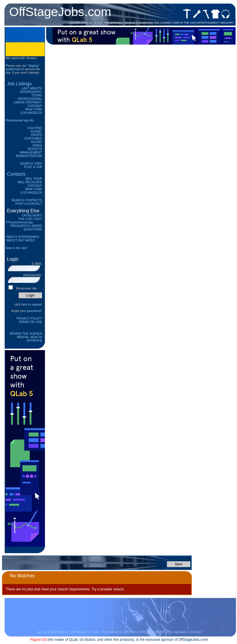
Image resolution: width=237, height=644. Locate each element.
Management (31, 152)
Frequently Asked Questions (26, 227)
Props (37, 135)
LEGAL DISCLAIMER (52, 632)
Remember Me (26, 288)
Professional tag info (20, 120)
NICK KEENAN (175, 632)
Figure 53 (38, 639)
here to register (32, 304)
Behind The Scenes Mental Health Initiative (26, 337)
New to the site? (17, 248)
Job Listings (19, 84)
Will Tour (34, 179)
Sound (36, 142)
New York (34, 109)
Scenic (36, 131)
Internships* (31, 92)
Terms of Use (30, 322)
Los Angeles (31, 113)
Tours (37, 95)
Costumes (33, 138)
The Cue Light (30, 219)
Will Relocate (30, 182)
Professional (30, 99)
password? (34, 311)
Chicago (35, 106)
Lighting (35, 128)
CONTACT (196, 632)
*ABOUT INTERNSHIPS (22, 237)
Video (37, 145)
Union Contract (28, 102)
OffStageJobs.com (60, 12)
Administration (29, 156)
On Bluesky (32, 215)
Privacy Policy (29, 318)
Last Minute (32, 88)
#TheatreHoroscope (19, 222)
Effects (35, 149)
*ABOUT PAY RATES (20, 240)
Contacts (16, 174)
